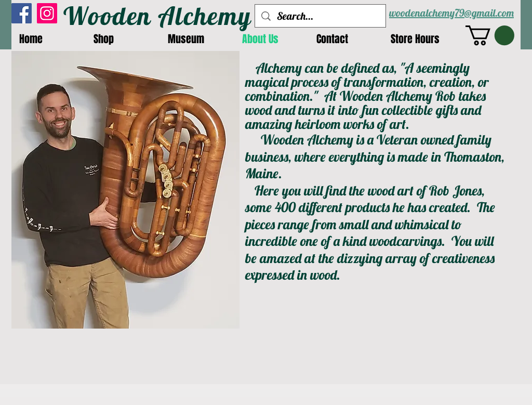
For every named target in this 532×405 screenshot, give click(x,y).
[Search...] (320, 16)
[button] (490, 35)
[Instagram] (47, 13)
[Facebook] (22, 13)
